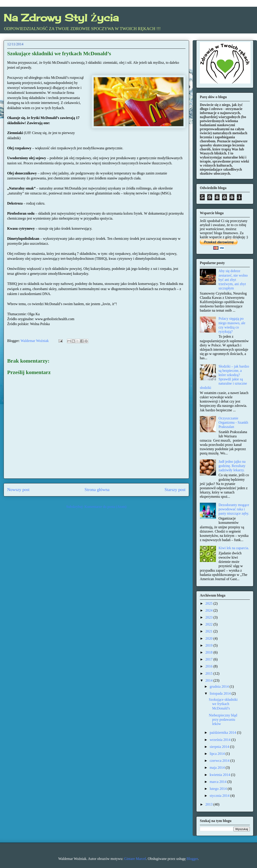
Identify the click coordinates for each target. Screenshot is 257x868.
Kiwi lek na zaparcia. (234, 548)
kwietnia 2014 (220, 775)
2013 (209, 804)
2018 (209, 652)
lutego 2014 (219, 789)
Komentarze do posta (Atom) (106, 507)
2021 (209, 631)
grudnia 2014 (220, 686)
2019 (209, 645)
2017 (209, 659)
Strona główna (97, 490)
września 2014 (221, 740)
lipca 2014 (218, 754)
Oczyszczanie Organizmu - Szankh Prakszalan (233, 422)
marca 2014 (219, 782)
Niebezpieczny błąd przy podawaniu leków (223, 719)
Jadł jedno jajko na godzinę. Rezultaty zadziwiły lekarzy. (232, 466)
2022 (209, 624)
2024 (209, 610)
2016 (209, 666)
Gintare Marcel (135, 859)
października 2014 (223, 733)
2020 (209, 638)
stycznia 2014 (220, 796)
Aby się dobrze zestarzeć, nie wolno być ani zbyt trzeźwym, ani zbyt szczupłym (233, 280)
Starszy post (175, 490)
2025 (209, 603)
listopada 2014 (221, 693)
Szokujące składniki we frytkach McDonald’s (223, 704)
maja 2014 (218, 768)
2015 (209, 673)
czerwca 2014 (220, 761)
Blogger (192, 859)
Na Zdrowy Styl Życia (61, 18)
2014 (209, 680)
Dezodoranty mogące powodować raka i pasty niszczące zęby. (234, 509)
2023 (209, 617)
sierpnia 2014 (220, 747)
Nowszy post (18, 490)
